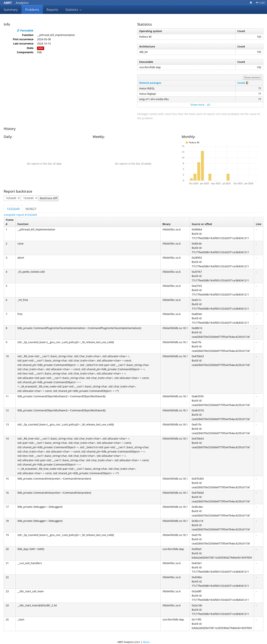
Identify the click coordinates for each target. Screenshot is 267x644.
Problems (32, 10)
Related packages (150, 83)
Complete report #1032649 (20, 215)
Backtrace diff (49, 198)
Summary (11, 10)
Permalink (25, 30)
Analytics (16, 3)
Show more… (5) (200, 105)
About (146, 642)
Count (241, 83)
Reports (52, 10)
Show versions (252, 77)
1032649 (13, 209)
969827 (31, 209)
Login (261, 2)
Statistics (74, 10)
